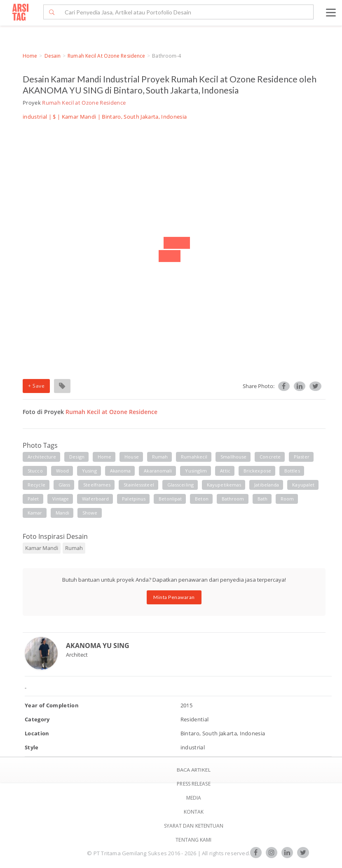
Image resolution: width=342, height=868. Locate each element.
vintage (61, 499)
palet (33, 499)
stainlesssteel (139, 485)
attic (225, 471)
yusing (89, 471)
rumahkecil (194, 457)
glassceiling (180, 485)
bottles (292, 471)
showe (90, 513)
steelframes (97, 485)
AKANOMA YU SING (98, 646)
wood (62, 471)
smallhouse (233, 457)
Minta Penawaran (174, 597)
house (132, 457)
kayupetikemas (224, 485)
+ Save (36, 386)
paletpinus (134, 499)
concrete (270, 457)
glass (64, 485)
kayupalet (303, 485)
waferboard (95, 499)
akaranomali (158, 471)
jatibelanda (267, 485)
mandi (63, 513)
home (104, 457)
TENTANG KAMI (193, 840)
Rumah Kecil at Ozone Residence (106, 56)
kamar (35, 513)
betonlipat (170, 499)
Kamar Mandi (79, 117)
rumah (160, 457)
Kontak (194, 812)
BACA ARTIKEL (194, 770)
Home (30, 56)
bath (262, 499)
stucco (35, 471)
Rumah (74, 548)
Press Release (193, 784)
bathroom (233, 499)
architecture (42, 457)
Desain (53, 56)
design (77, 457)
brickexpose (257, 471)
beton (202, 499)
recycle (36, 485)
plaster (302, 457)
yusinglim (196, 471)
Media (194, 798)
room (287, 499)
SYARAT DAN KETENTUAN (194, 826)
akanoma (121, 471)
